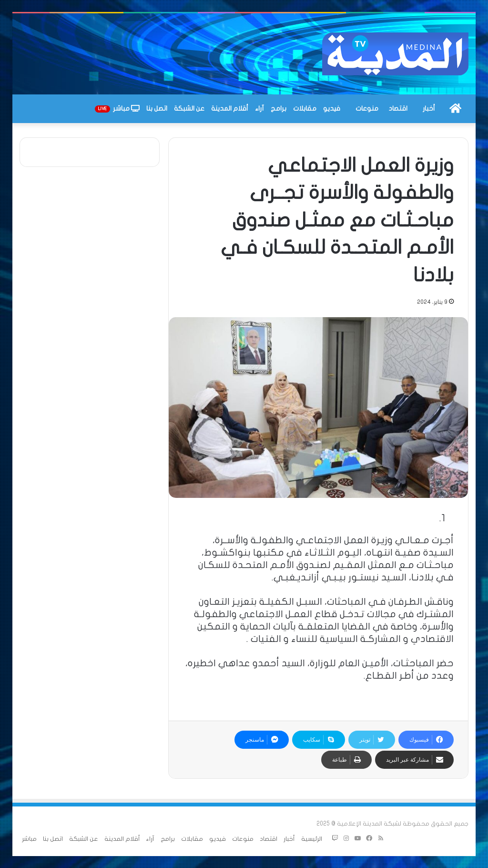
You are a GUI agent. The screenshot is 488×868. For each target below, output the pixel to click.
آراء (259, 108)
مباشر (117, 109)
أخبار (429, 108)
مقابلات (305, 108)
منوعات (367, 108)
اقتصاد (398, 108)
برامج (279, 108)
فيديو (332, 108)
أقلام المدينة (230, 108)
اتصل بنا (157, 108)
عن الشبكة (189, 108)
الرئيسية (312, 839)
